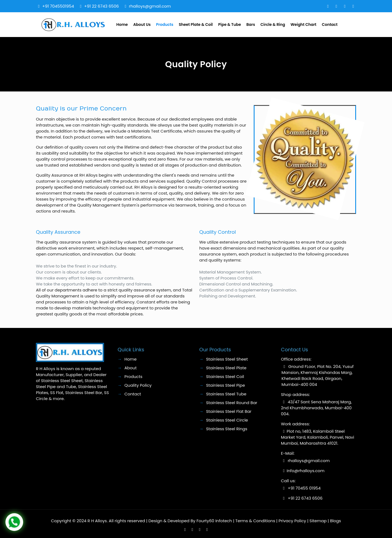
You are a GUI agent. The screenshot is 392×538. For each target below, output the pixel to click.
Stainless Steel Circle (227, 420)
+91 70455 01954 (304, 488)
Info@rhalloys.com (306, 471)
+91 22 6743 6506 (102, 6)
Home (131, 359)
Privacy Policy (292, 521)
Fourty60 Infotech (214, 521)
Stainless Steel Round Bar (232, 403)
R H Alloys (97, 521)
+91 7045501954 (58, 6)
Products (133, 376)
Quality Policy (138, 385)
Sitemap (318, 521)
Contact (133, 394)
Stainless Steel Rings (227, 429)
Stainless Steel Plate (226, 368)
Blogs (335, 521)
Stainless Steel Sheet (227, 359)
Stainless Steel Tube (226, 394)
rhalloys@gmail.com (150, 6)
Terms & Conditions (255, 521)
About (131, 368)
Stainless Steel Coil (225, 376)
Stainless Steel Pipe (226, 385)
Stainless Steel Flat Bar (229, 411)
